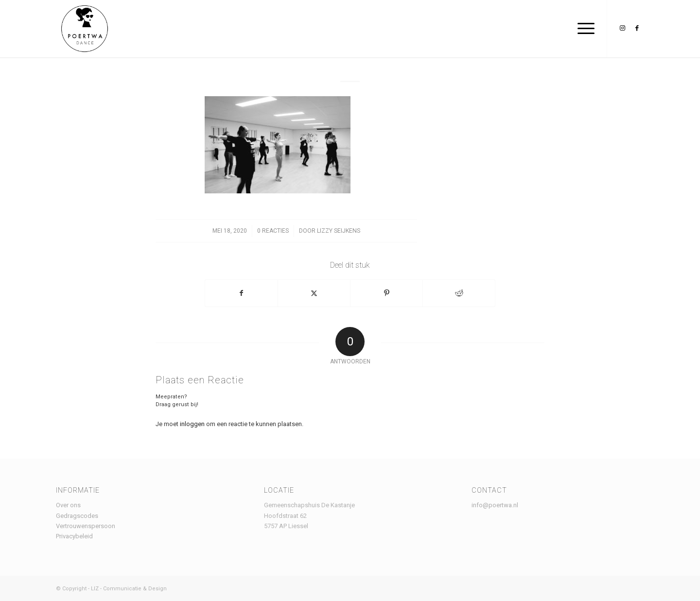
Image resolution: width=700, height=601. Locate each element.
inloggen (192, 424)
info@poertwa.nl (495, 505)
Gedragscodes (77, 516)
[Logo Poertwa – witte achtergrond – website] (85, 29)
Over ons (68, 505)
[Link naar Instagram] (622, 28)
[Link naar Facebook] (637, 28)
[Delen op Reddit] (459, 293)
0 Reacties (273, 231)
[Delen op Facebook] (241, 293)
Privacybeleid (74, 536)
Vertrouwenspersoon (86, 526)
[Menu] (583, 29)
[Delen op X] (314, 293)
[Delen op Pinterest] (386, 293)
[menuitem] (583, 29)
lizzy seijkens (339, 231)
